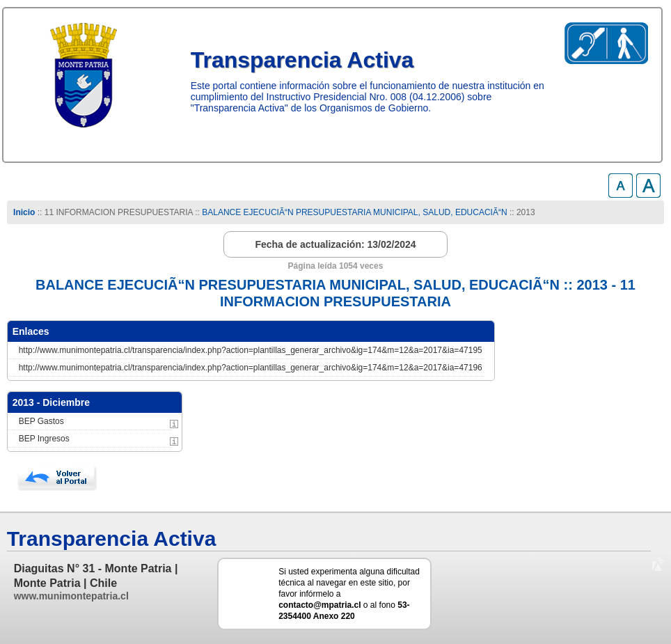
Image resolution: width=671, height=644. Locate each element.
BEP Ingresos (44, 439)
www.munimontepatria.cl (71, 596)
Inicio (24, 212)
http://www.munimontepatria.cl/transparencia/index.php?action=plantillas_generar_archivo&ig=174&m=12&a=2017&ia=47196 (251, 368)
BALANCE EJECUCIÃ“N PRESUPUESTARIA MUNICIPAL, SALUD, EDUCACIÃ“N (354, 212)
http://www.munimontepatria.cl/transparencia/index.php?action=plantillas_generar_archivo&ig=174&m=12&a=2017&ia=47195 (251, 350)
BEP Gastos (41, 421)
